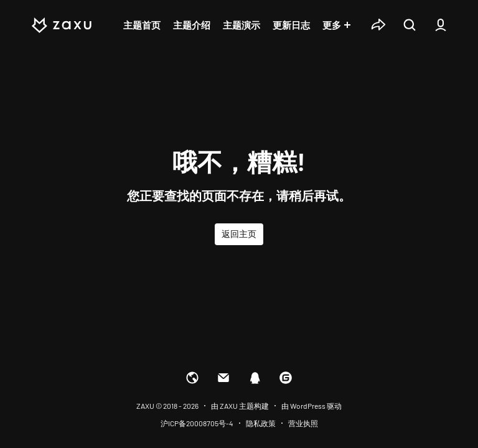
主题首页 (142, 25)
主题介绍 (192, 25)
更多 (332, 25)
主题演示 (241, 25)
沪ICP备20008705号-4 (197, 423)
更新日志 (291, 25)
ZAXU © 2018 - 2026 (167, 406)
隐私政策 (261, 423)
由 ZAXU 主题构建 (240, 406)
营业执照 (303, 423)
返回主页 (239, 234)
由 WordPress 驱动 (312, 406)
